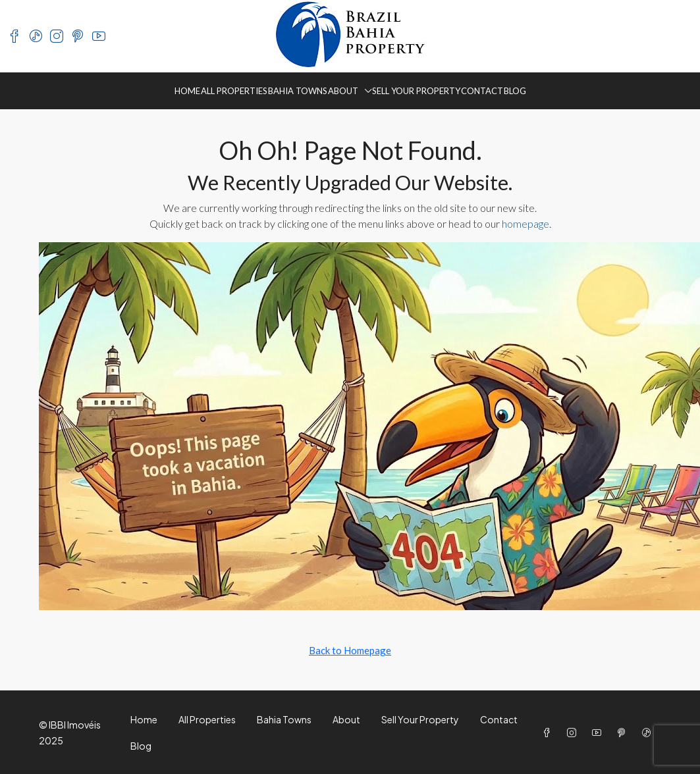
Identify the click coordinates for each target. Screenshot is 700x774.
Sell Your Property (416, 91)
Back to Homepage (350, 650)
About (343, 91)
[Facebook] (549, 733)
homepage (525, 223)
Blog (515, 91)
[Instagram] (574, 733)
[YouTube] (599, 733)
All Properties (234, 91)
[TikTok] (649, 733)
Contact (482, 91)
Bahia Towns (298, 91)
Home (187, 91)
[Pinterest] (624, 733)
